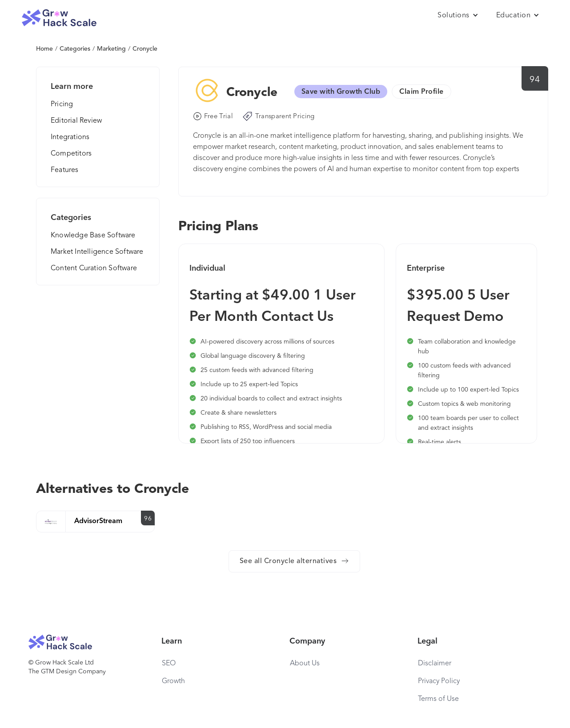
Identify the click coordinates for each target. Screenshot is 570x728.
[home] (59, 18)
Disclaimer (435, 664)
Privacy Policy (439, 681)
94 (535, 80)
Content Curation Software (94, 268)
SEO (169, 664)
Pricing (62, 104)
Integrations (70, 137)
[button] (458, 16)
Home (44, 49)
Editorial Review (76, 121)
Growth (173, 681)
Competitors (71, 154)
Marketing (111, 49)
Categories (75, 49)
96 (148, 519)
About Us (305, 664)
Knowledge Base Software (93, 236)
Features (65, 170)
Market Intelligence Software (97, 252)
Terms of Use (438, 699)
